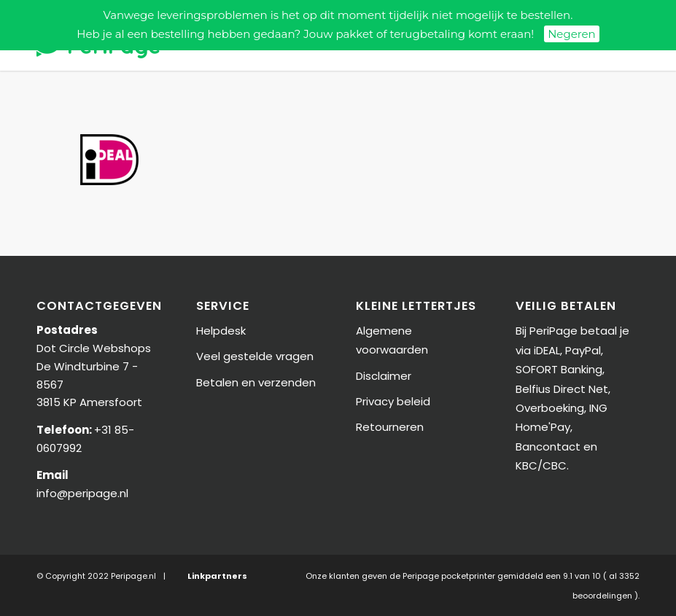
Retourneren (390, 427)
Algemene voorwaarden (392, 340)
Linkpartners (217, 576)
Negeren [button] (572, 34)
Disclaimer (384, 376)
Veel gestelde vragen (255, 356)
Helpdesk (221, 331)
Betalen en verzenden (256, 382)
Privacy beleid (393, 401)
